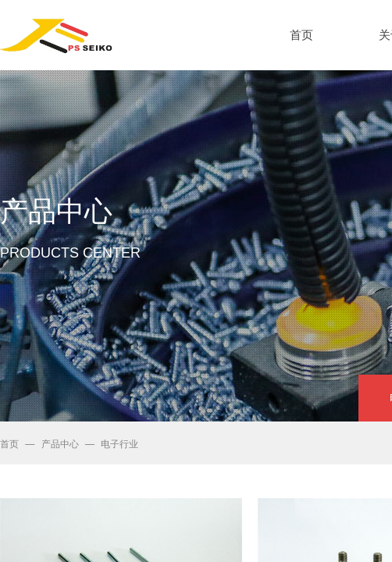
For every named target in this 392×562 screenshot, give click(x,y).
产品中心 (60, 444)
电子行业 (119, 444)
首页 (9, 444)
